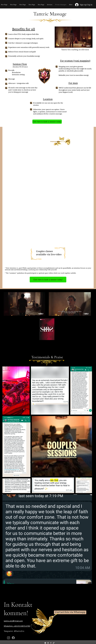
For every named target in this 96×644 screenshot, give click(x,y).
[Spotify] (45, 643)
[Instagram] (9, 638)
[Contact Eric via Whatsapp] (70, 612)
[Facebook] (13, 638)
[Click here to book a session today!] (47, 122)
